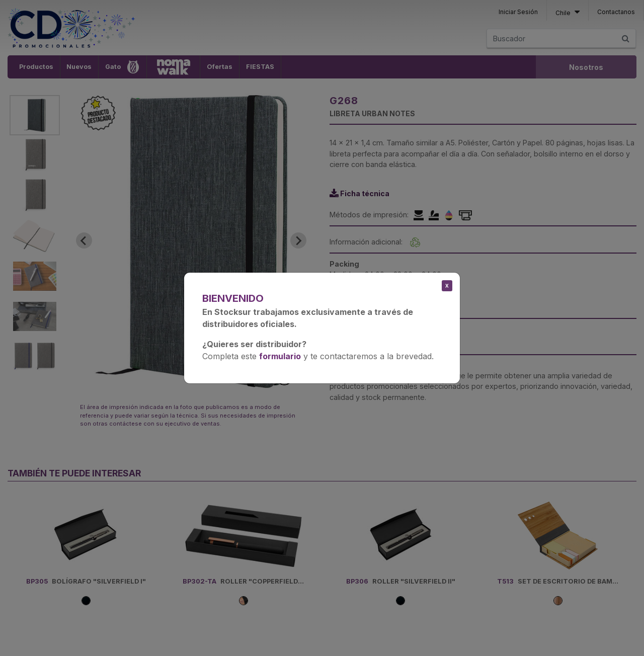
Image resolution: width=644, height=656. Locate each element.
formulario (280, 356)
